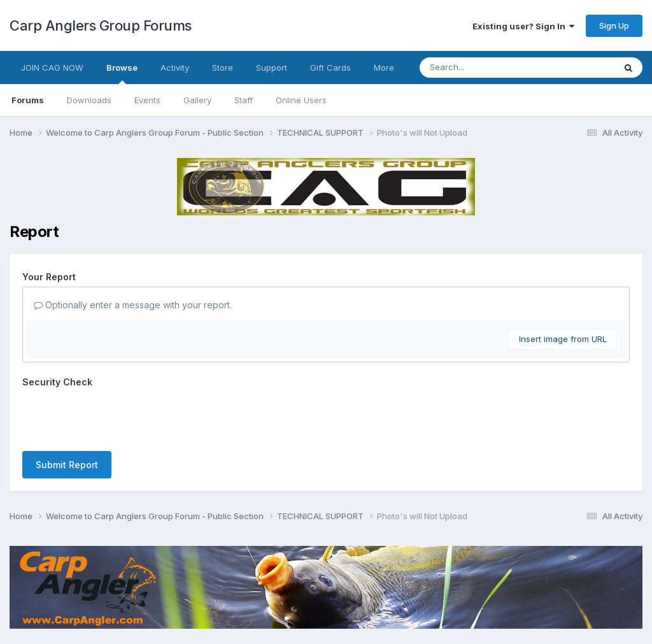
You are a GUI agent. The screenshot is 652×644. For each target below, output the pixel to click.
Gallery (197, 100)
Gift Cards (330, 68)
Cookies (355, 598)
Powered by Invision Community (326, 625)
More (384, 68)
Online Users (301, 100)
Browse (122, 73)
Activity (175, 68)
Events (147, 100)
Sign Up (614, 25)
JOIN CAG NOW (52, 68)
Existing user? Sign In (523, 26)
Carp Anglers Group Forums (101, 25)
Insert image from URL (563, 339)
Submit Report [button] (67, 415)
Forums (28, 100)
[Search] (482, 68)
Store (223, 68)
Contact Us (302, 598)
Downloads (89, 100)
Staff (244, 100)
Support (272, 68)
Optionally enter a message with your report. (133, 305)
